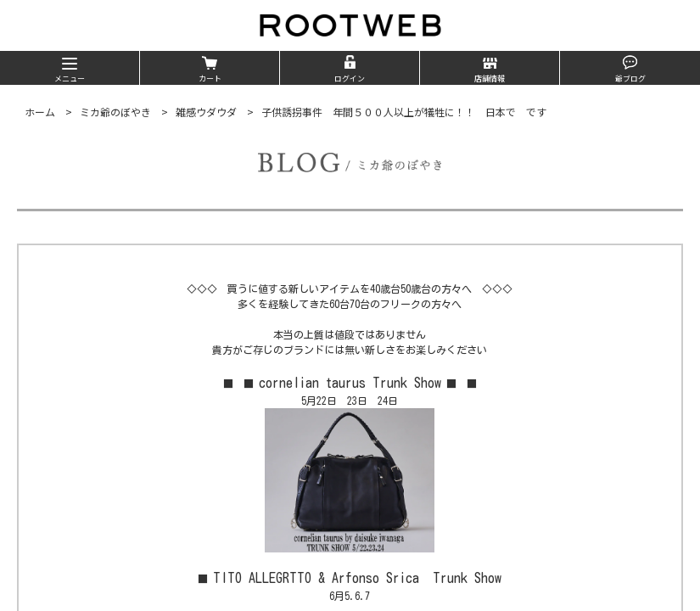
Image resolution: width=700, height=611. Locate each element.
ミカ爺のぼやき (115, 112)
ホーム (40, 112)
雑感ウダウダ (206, 112)
